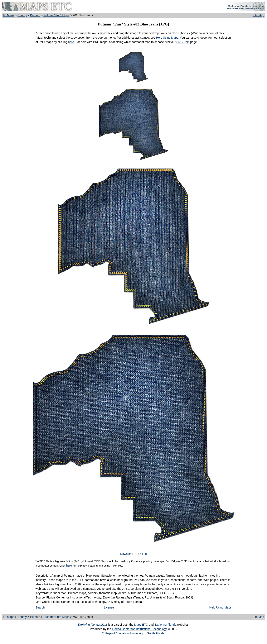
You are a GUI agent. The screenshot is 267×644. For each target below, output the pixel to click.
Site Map (258, 15)
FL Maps (9, 15)
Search (40, 607)
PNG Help (183, 42)
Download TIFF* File (133, 554)
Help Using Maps (167, 38)
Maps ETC (141, 625)
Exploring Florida (165, 625)
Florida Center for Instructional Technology (139, 629)
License (109, 607)
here (71, 42)
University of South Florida (147, 633)
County (22, 15)
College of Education (115, 633)
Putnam (35, 15)
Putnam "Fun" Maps (56, 15)
